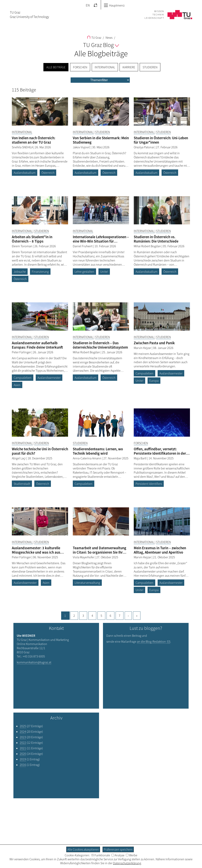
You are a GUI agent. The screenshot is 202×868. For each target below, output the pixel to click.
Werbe (132, 855)
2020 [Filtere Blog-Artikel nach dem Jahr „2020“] (23, 754)
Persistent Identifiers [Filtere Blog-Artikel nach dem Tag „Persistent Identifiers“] (149, 484)
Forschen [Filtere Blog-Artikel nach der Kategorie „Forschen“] (141, 443)
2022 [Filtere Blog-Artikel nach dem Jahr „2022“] (23, 743)
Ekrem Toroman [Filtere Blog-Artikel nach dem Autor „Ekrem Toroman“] (22, 246)
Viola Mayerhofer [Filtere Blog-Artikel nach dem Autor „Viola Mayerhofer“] (84, 557)
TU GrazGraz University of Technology (29, 15)
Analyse (118, 855)
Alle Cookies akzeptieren (83, 849)
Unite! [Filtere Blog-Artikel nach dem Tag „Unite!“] (104, 272)
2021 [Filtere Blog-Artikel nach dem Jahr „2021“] (23, 748)
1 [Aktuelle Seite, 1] (65, 616)
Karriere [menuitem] (129, 67)
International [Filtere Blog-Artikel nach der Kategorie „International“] (22, 132)
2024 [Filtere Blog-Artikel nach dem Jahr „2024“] (23, 732)
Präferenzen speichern (118, 849)
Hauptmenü (114, 5)
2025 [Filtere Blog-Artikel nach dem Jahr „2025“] (23, 726)
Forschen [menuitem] (80, 67)
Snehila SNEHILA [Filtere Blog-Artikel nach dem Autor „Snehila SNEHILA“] (23, 147)
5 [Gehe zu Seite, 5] (101, 616)
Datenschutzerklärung (127, 863)
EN (88, 5)
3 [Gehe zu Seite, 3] (83, 616)
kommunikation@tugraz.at (34, 662)
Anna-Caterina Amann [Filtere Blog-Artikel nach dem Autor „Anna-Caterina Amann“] (87, 458)
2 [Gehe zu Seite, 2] (74, 616)
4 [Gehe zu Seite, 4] (92, 616)
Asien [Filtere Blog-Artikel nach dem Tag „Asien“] (17, 385)
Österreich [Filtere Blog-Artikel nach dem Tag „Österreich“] (48, 173)
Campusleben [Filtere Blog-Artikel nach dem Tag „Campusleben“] (23, 378)
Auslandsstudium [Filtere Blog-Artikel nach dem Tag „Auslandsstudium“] (25, 173)
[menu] (100, 80)
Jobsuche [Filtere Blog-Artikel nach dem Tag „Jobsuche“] (20, 272)
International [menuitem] (105, 67)
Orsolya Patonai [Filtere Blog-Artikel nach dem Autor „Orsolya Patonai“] (144, 147)
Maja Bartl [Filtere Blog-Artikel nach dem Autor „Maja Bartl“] (140, 458)
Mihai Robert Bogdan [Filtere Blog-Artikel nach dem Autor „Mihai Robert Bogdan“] (148, 246)
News (109, 38)
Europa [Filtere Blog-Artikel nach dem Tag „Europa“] (154, 381)
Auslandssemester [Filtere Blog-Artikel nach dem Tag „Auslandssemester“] (49, 378)
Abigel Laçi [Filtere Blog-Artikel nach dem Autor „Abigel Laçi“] (19, 458)
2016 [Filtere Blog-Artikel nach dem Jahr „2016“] (23, 765)
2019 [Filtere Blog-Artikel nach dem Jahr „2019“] (23, 759)
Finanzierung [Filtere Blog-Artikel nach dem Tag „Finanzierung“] (40, 272)
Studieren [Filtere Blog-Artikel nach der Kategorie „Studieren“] (102, 132)
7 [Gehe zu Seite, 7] (120, 616)
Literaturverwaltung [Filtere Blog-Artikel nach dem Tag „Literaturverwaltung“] (87, 583)
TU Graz (94, 38)
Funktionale (101, 855)
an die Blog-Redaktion (151, 641)
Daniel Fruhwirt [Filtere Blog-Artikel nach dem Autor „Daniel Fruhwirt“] (83, 246)
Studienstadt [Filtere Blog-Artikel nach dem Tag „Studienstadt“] (22, 484)
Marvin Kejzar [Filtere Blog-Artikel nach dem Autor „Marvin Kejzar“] (143, 348)
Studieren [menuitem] (150, 67)
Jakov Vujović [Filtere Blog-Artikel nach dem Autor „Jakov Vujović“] (82, 147)
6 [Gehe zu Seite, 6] (110, 616)
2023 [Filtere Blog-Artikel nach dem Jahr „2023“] (23, 737)
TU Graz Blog (101, 45)
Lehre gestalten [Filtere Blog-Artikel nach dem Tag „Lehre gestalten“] (84, 272)
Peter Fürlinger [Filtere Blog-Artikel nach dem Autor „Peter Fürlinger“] (22, 352)
